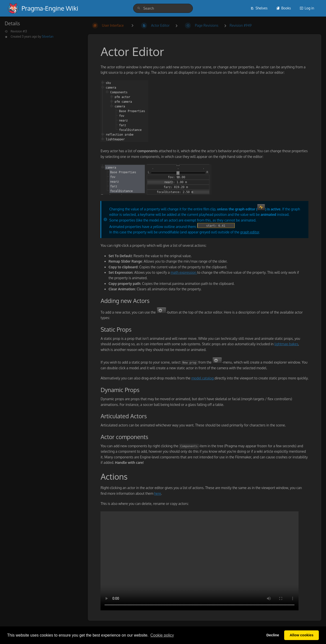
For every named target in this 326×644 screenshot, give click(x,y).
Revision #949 (241, 25)
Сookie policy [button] (162, 635)
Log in (307, 8)
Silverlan (48, 37)
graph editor (250, 232)
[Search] (139, 8)
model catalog (203, 378)
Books (284, 8)
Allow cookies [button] (301, 635)
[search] (163, 8)
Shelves (259, 8)
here (158, 493)
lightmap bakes (286, 344)
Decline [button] (273, 635)
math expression (184, 272)
